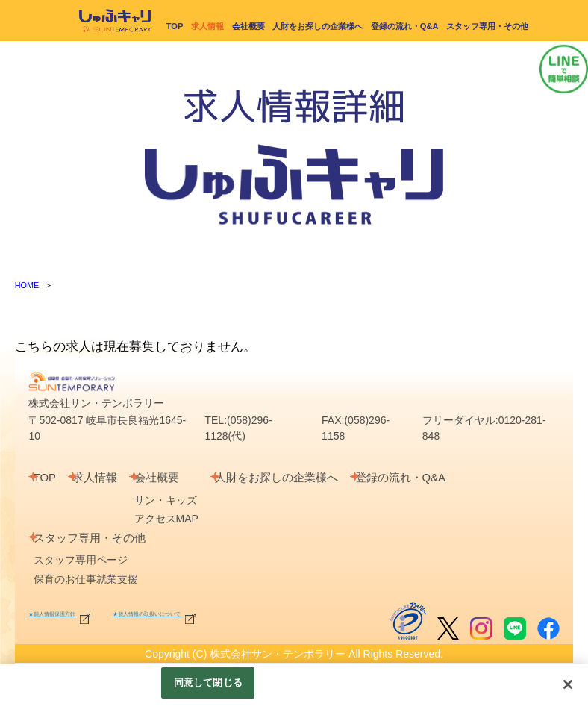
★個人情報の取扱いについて (262, 612)
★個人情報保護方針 (85, 612)
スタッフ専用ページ (87, 560)
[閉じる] (568, 684)
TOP (175, 25)
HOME (28, 284)
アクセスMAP (190, 519)
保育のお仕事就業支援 (92, 578)
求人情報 (111, 477)
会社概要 (248, 25)
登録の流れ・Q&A (405, 25)
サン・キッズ (190, 499)
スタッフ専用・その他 (487, 25)
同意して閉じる (208, 683)
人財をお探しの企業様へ (318, 25)
